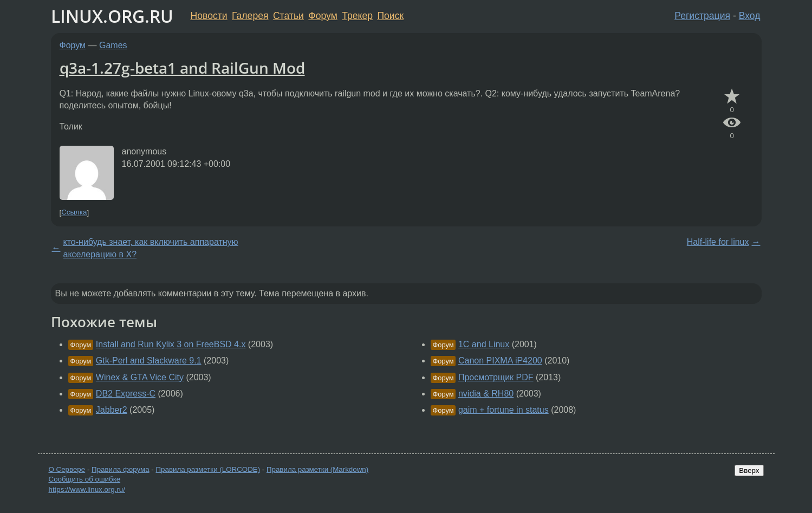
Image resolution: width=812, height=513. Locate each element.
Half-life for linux (718, 242)
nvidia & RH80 (486, 394)
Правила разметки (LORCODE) (208, 469)
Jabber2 (112, 410)
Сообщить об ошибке (85, 479)
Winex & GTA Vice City (140, 377)
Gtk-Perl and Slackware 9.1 (149, 361)
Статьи (288, 16)
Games (113, 45)
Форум (323, 16)
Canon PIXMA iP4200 (500, 361)
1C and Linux (484, 344)
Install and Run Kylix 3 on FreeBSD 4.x (171, 344)
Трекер (357, 16)
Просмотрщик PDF (496, 377)
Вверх (749, 470)
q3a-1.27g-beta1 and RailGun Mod (182, 68)
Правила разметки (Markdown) (317, 469)
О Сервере (67, 469)
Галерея (250, 16)
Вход (750, 16)
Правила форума (121, 469)
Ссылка (74, 213)
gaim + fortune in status (504, 410)
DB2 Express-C (126, 394)
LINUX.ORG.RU (112, 16)
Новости (209, 16)
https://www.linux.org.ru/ (87, 489)
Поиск (390, 16)
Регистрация (702, 16)
